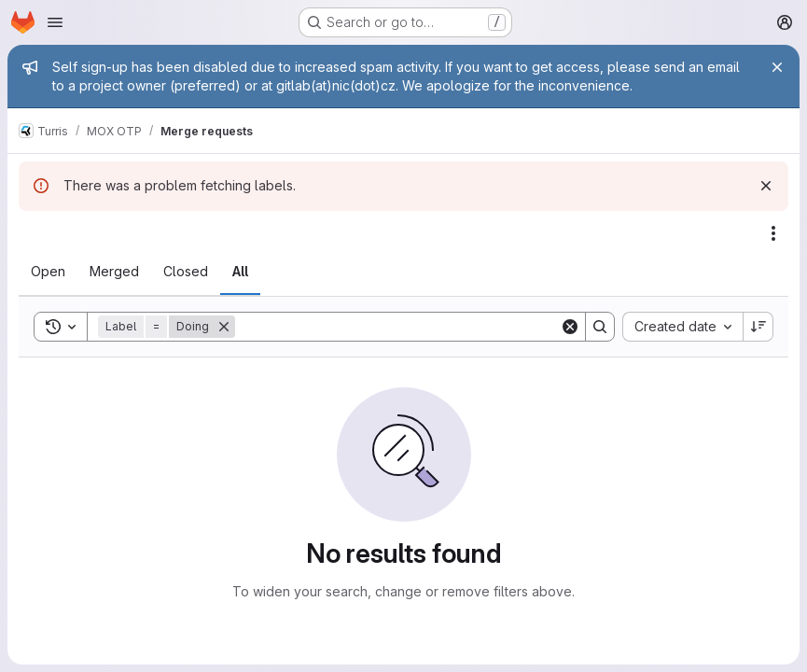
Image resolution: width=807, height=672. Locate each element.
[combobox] (682, 327)
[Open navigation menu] (55, 22)
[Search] (397, 327)
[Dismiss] (766, 186)
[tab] (48, 272)
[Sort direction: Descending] (758, 327)
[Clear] (570, 327)
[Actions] (773, 233)
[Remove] (224, 327)
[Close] (777, 67)
